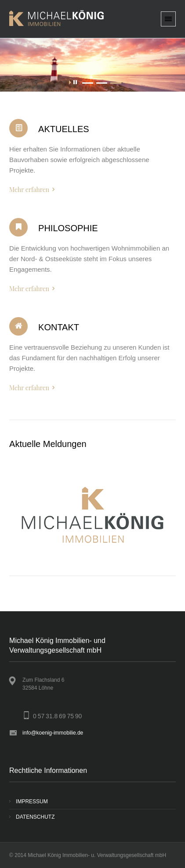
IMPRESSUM (32, 802)
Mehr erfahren (29, 190)
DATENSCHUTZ (35, 817)
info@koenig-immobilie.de (53, 733)
